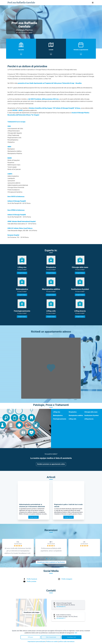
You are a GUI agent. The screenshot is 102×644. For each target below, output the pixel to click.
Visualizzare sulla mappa (31, 612)
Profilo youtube (32, 581)
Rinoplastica (73, 412)
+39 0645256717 (61, 618)
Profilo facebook (32, 579)
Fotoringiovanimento (60, 419)
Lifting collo (73, 419)
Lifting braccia (89, 419)
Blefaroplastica (58, 415)
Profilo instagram (67, 579)
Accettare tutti (72, 637)
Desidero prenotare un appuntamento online (51, 464)
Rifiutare (30, 637)
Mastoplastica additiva (76, 415)
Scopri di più (22, 273)
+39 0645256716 (61, 607)
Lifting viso (57, 412)
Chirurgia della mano (91, 412)
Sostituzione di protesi (91, 415)
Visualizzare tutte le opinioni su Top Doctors (51, 562)
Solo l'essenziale (51, 637)
